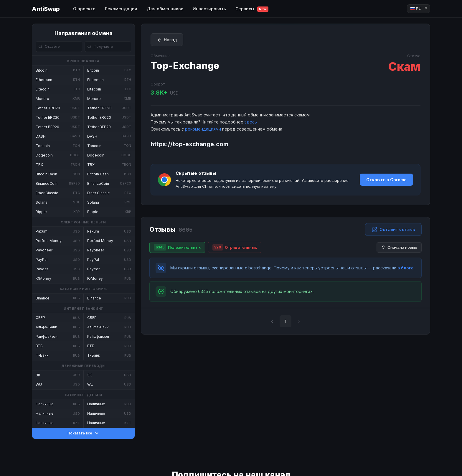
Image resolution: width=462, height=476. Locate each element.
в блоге (406, 268)
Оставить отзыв (393, 230)
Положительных (177, 247)
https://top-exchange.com (189, 144)
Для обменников (165, 9)
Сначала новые (399, 247)
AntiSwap (46, 9)
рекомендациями (203, 129)
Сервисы (252, 9)
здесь (251, 122)
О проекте (84, 9)
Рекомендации (121, 9)
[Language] (419, 9)
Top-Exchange (185, 66)
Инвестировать (209, 9)
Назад (167, 40)
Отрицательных (235, 247)
